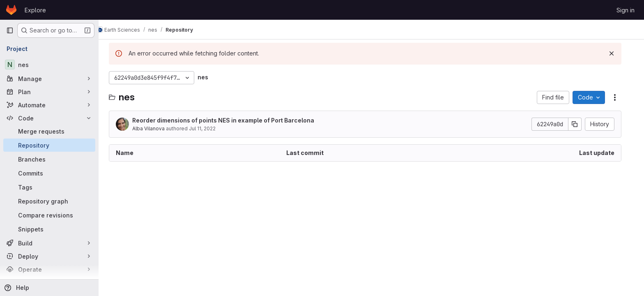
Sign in (626, 10)
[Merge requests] (49, 131)
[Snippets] (49, 229)
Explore (35, 10)
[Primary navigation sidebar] (10, 30)
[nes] (49, 65)
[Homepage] (11, 10)
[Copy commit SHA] (581, 124)
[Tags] (49, 187)
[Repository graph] (49, 201)
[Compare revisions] (49, 215)
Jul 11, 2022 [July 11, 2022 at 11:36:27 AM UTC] (208, 128)
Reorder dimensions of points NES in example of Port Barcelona (229, 120)
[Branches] (49, 159)
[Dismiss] (618, 53)
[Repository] (49, 145)
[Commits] (49, 173)
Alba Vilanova (155, 128)
